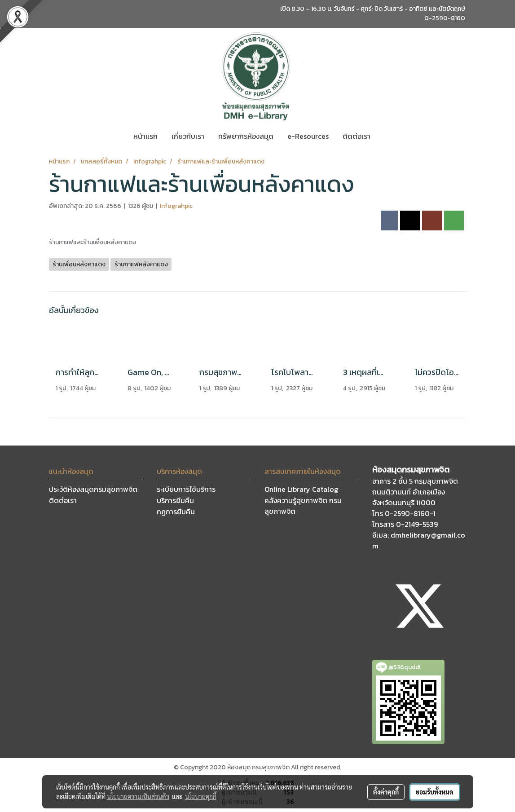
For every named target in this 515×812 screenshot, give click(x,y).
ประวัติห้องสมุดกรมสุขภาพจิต (93, 489)
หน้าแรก (145, 136)
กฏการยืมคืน (176, 512)
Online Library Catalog (301, 489)
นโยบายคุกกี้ (201, 796)
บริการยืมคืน (175, 500)
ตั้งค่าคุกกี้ (386, 792)
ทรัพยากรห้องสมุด (246, 136)
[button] (385, 136)
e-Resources (308, 136)
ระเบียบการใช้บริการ (186, 489)
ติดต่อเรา (357, 136)
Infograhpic (176, 206)
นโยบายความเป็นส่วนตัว (138, 796)
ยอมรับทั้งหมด (435, 792)
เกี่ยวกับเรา (188, 136)
